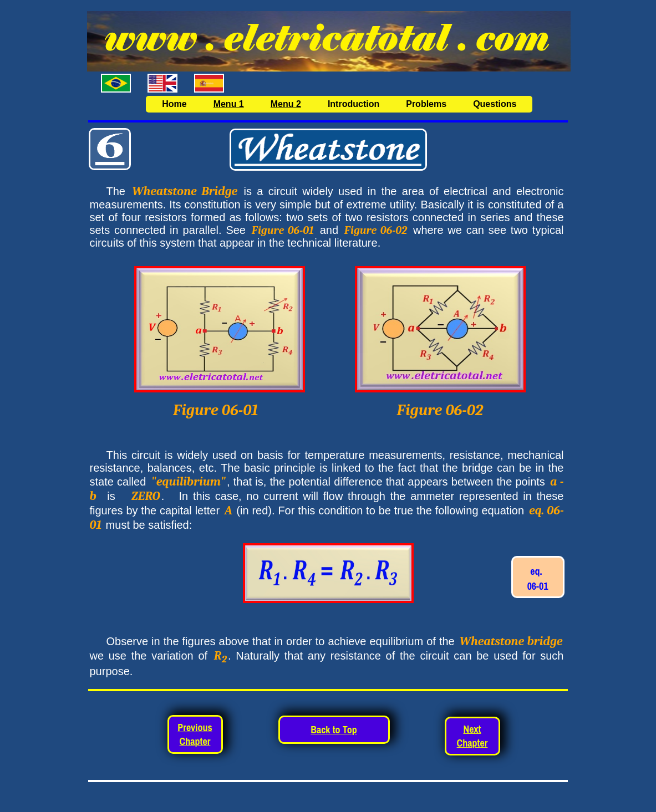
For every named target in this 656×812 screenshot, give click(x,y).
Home (174, 104)
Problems (426, 104)
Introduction (354, 104)
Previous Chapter (195, 734)
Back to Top (334, 730)
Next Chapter (472, 736)
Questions (495, 104)
